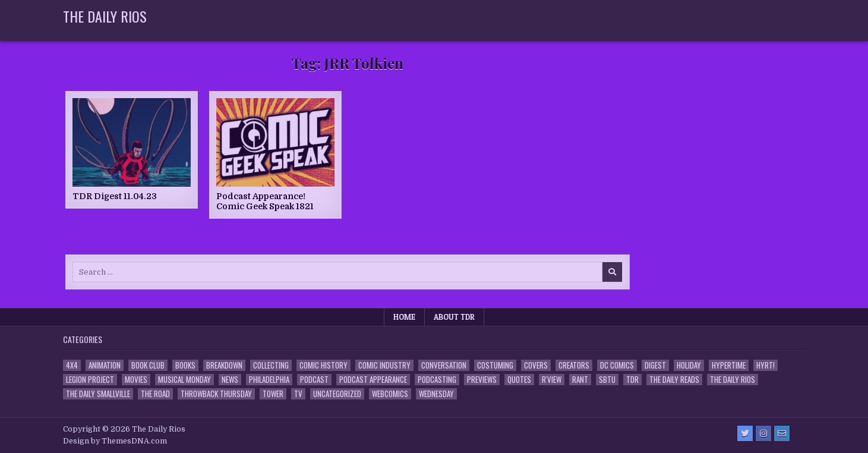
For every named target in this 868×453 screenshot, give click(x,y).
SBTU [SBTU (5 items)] (607, 380)
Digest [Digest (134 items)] (655, 365)
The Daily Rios (105, 16)
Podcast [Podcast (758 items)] (314, 380)
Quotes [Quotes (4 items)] (519, 380)
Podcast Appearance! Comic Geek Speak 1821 (265, 201)
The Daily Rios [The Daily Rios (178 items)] (733, 380)
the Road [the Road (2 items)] (155, 394)
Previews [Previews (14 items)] (482, 380)
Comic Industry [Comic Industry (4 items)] (384, 365)
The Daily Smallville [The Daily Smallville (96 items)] (98, 394)
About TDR (454, 317)
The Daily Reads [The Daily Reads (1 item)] (674, 380)
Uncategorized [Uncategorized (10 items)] (337, 394)
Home (404, 317)
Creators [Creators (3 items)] (574, 365)
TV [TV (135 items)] (298, 394)
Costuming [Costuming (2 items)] (495, 365)
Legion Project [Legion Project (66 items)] (90, 380)
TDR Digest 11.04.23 (115, 196)
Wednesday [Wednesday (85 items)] (436, 394)
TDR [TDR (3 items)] (632, 380)
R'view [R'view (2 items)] (552, 380)
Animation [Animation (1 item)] (105, 365)
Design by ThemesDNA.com (115, 441)
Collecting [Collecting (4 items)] (271, 365)
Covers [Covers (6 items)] (536, 365)
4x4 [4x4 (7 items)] (72, 365)
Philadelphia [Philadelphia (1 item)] (269, 380)
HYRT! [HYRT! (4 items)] (766, 365)
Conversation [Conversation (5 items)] (444, 365)
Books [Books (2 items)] (185, 365)
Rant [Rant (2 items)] (580, 380)
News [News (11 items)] (230, 380)
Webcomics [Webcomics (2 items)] (390, 394)
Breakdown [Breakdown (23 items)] (224, 365)
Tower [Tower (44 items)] (273, 394)
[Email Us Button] (782, 433)
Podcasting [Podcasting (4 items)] (437, 380)
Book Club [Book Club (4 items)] (148, 365)
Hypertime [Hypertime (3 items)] (729, 365)
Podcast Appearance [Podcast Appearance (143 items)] (373, 380)
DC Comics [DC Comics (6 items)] (617, 365)
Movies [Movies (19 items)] (136, 380)
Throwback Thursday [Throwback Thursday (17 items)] (216, 394)
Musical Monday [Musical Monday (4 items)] (184, 380)
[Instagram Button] (763, 433)
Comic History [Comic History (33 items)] (323, 365)
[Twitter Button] (745, 433)
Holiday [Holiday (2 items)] (689, 365)
